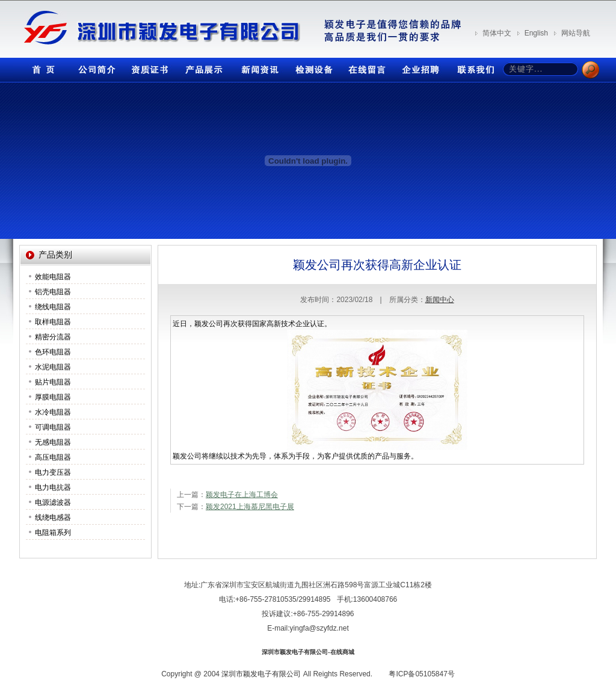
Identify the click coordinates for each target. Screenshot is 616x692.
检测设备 (311, 67)
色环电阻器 (53, 352)
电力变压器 (53, 472)
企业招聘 (419, 67)
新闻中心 (440, 300)
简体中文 (497, 33)
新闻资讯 (257, 67)
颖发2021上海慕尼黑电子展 (250, 507)
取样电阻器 (53, 322)
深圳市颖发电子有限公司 (261, 674)
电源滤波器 (53, 502)
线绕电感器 (53, 517)
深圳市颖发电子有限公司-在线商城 (308, 652)
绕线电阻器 (53, 307)
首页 (40, 67)
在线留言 (365, 67)
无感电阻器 (53, 442)
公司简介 (94, 67)
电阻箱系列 (53, 533)
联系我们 (473, 67)
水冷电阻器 (53, 412)
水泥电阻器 (53, 367)
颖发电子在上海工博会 (242, 495)
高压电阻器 (53, 457)
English (536, 33)
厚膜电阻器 (53, 397)
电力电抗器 (53, 487)
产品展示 (203, 67)
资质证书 (149, 67)
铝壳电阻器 (53, 292)
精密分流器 (53, 337)
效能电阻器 (53, 277)
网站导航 (576, 33)
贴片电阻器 (53, 382)
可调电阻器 (53, 427)
